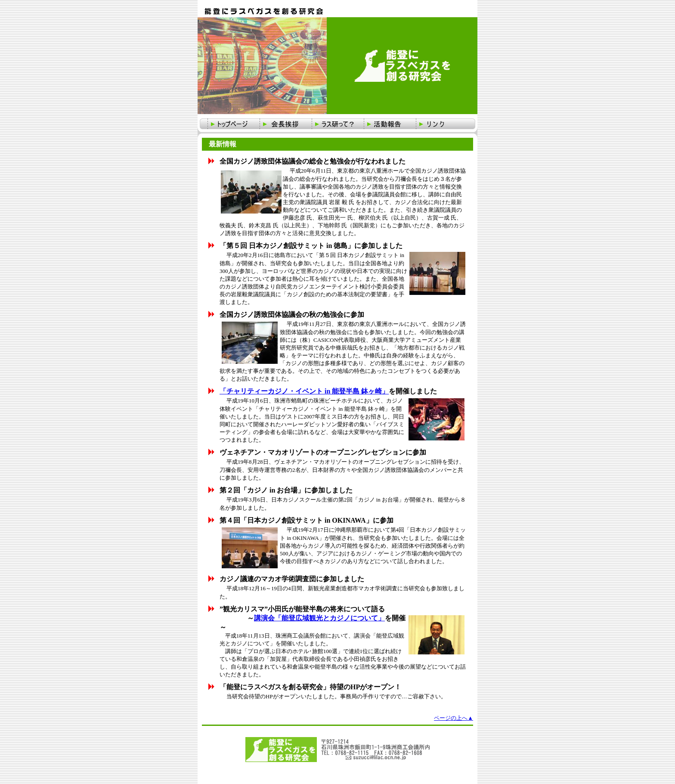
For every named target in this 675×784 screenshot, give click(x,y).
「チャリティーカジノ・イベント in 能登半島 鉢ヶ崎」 (304, 391)
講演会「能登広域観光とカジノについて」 (319, 618)
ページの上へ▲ (454, 718)
